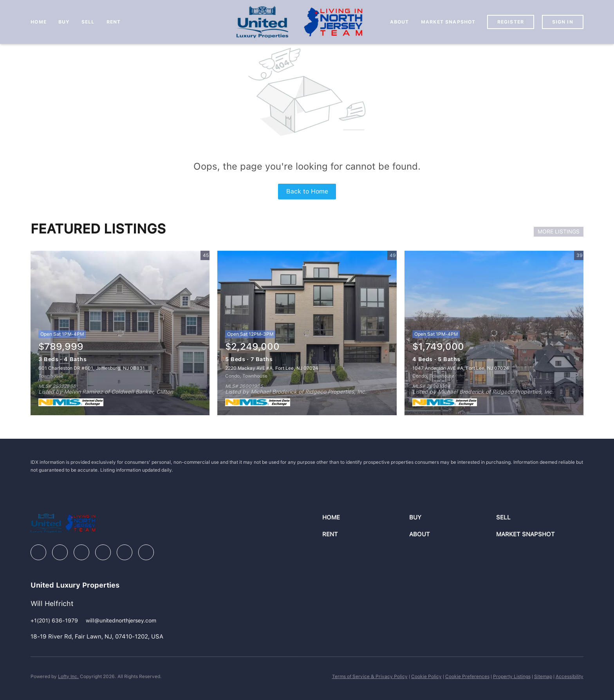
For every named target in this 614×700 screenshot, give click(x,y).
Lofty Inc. (68, 676)
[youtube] (125, 552)
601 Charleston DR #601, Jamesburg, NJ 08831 (92, 368)
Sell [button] (88, 22)
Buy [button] (64, 22)
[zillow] (81, 552)
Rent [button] (114, 22)
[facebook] (38, 552)
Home (38, 22)
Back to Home (307, 191)
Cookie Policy (426, 676)
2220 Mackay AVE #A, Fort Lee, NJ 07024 (272, 368)
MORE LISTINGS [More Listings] (559, 232)
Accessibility (570, 676)
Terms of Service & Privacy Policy (370, 676)
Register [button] (511, 22)
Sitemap (543, 676)
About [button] (400, 22)
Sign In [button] (563, 22)
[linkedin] (60, 552)
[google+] (146, 552)
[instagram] (103, 552)
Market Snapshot (448, 22)
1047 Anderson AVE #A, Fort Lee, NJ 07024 (461, 368)
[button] (366, 518)
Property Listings (512, 676)
